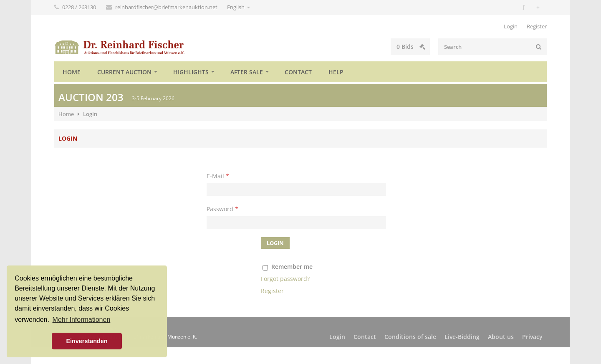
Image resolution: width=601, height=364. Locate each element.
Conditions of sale (410, 337)
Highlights (191, 72)
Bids (411, 47)
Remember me (292, 267)
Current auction (124, 72)
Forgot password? (285, 279)
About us (501, 337)
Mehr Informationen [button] (82, 320)
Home (72, 72)
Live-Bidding (462, 337)
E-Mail (218, 176)
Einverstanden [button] (87, 341)
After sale (247, 72)
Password (222, 209)
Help (336, 72)
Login (511, 26)
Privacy (532, 337)
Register (537, 26)
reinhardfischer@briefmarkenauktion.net (167, 7)
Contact (298, 72)
